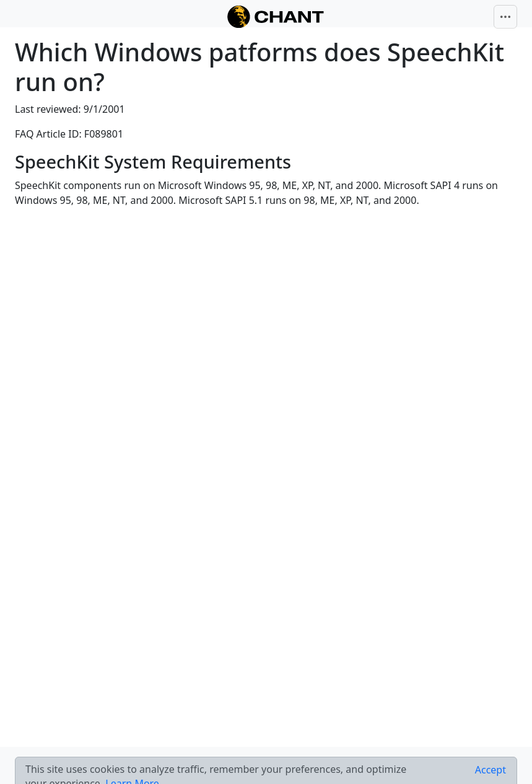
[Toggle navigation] (505, 17)
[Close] (491, 770)
